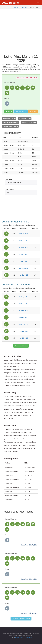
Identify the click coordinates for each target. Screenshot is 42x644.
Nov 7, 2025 (24, 297)
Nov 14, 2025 (23, 311)
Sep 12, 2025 (23, 261)
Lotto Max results (21, 111)
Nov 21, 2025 (23, 254)
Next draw (33, 111)
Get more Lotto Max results (21, 619)
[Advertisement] (21, 31)
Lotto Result (19, 638)
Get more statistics (21, 346)
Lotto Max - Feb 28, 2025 (29, 613)
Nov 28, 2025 (23, 247)
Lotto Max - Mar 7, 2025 (29, 545)
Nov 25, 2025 (23, 234)
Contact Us (28, 638)
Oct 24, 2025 (23, 268)
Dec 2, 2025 (24, 241)
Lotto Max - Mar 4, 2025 (29, 579)
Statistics (9, 111)
